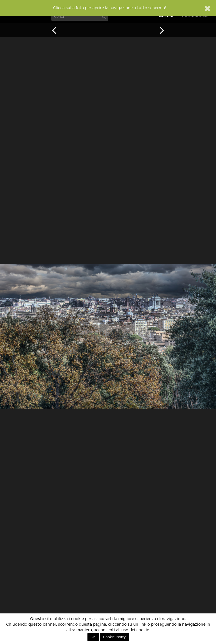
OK (93, 637)
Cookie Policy (114, 637)
